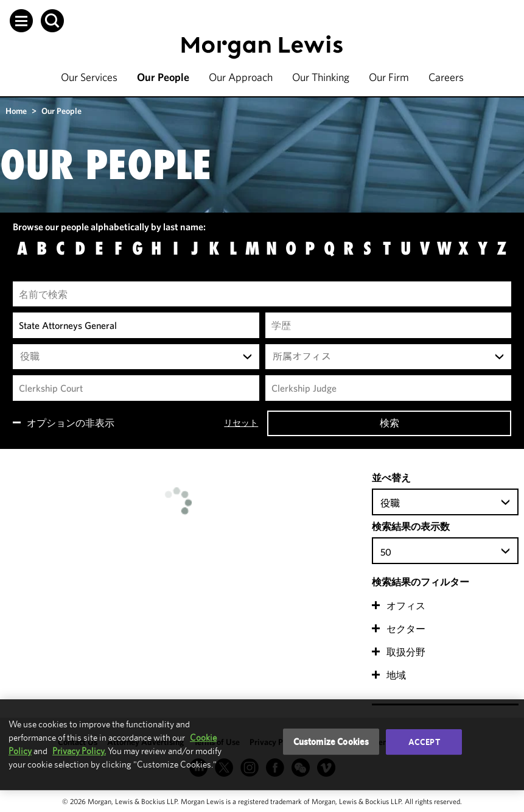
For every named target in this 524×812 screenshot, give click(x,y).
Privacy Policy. (79, 751)
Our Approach (241, 77)
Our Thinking (321, 77)
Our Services (89, 77)
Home (16, 111)
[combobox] (136, 357)
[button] (21, 21)
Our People (163, 77)
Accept (424, 742)
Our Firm (389, 77)
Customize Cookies (331, 742)
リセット (241, 423)
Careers (446, 77)
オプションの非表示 (71, 423)
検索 (390, 423)
